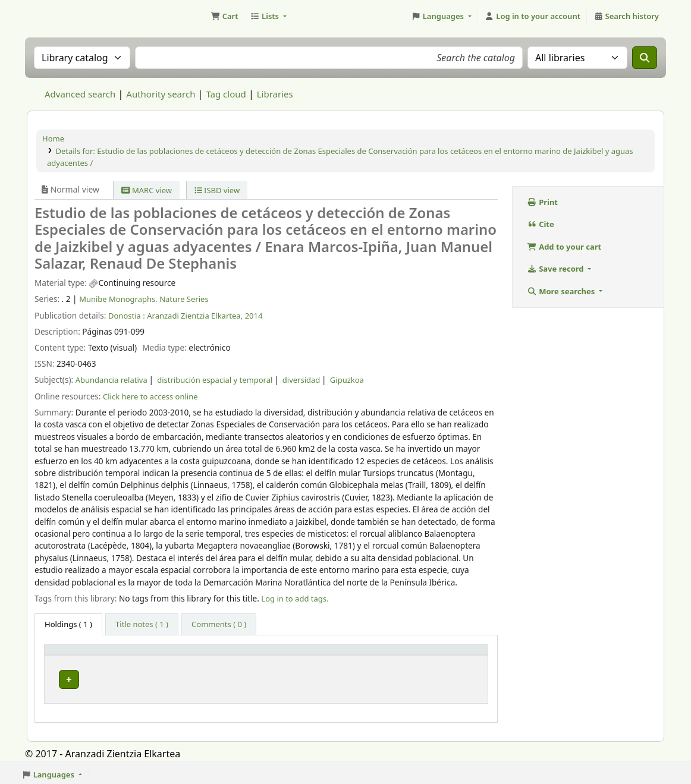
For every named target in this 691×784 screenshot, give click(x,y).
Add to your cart (565, 247)
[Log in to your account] (533, 17)
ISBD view (217, 190)
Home (53, 138)
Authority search (161, 94)
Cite (541, 224)
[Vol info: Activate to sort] (282, 655)
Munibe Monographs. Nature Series (144, 299)
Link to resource (363, 676)
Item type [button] (69, 655)
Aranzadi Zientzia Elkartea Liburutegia (57, 17)
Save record (557, 269)
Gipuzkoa (347, 380)
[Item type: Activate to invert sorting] (86, 655)
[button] (224, 17)
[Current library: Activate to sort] (180, 655)
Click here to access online (150, 396)
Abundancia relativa (111, 380)
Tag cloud (226, 94)
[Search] (645, 58)
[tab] (142, 625)
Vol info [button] (254, 655)
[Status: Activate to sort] (453, 655)
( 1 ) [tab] (68, 624)
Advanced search (80, 94)
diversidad (301, 380)
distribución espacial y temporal (215, 380)
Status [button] (436, 655)
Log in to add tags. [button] (295, 599)
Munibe (150, 676)
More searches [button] (562, 291)
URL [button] (342, 655)
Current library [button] (161, 655)
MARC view (147, 190)
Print (543, 202)
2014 (254, 316)
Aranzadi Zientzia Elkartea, (195, 316)
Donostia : (127, 316)
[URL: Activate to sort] (373, 655)
